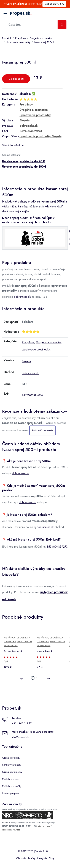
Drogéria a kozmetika (41, 38)
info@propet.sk (20, 737)
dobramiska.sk (22, 297)
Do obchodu (16, 79)
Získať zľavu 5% (54, 4)
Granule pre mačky (12, 772)
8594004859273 (32, 395)
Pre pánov (21, 38)
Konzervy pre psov (12, 765)
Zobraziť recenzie (43, 430)
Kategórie (42, 858)
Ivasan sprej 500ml (44, 42)
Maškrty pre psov (11, 779)
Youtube (16, 830)
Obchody (21, 858)
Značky (32, 858)
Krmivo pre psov (10, 793)
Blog (51, 858)
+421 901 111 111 (22, 723)
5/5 (6, 661)
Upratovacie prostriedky (18, 42)
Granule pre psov (11, 758)
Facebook (6, 830)
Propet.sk (21, 13)
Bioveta (26, 361)
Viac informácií (13, 145)
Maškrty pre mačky (12, 786)
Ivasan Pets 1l (45, 651)
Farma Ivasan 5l (13, 651)
